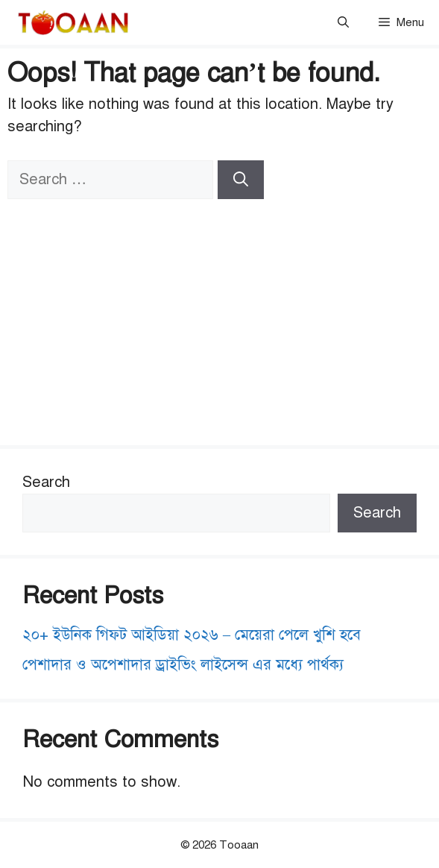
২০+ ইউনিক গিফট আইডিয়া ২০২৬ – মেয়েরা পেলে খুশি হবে (192, 635)
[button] (343, 22)
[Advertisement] (219, 311)
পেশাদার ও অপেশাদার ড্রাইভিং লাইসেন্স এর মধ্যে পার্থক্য (183, 665)
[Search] (241, 180)
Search (46, 482)
